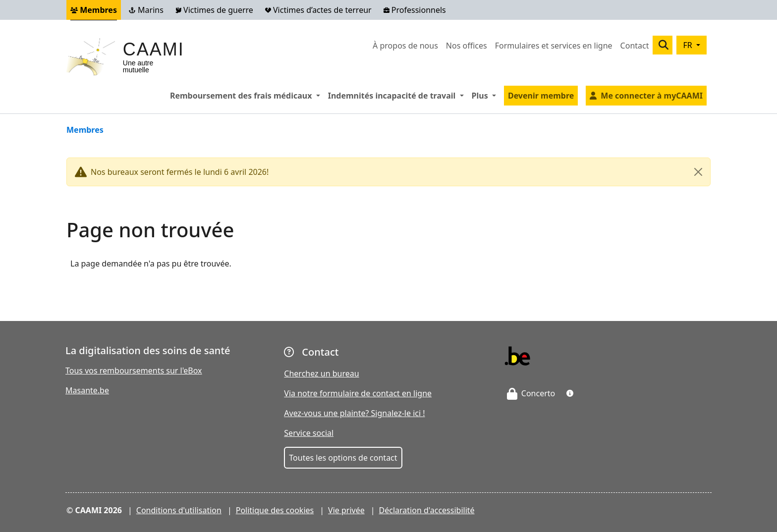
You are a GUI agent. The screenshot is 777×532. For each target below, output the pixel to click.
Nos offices (467, 46)
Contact (635, 46)
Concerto (531, 393)
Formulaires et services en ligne (554, 46)
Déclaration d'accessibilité (427, 510)
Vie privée (346, 510)
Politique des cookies (275, 510)
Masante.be (87, 390)
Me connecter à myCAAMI (652, 96)
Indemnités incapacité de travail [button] (398, 95)
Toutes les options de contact (343, 458)
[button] (570, 393)
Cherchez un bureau (321, 373)
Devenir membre (541, 96)
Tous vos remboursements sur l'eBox (134, 371)
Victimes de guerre (214, 10)
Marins (146, 10)
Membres (94, 10)
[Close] (698, 172)
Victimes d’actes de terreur (318, 10)
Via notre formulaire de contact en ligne (358, 393)
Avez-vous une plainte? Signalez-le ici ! (354, 413)
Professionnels (415, 10)
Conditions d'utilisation (179, 510)
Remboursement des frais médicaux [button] (247, 95)
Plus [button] (486, 95)
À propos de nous (405, 46)
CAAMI (154, 49)
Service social (309, 433)
